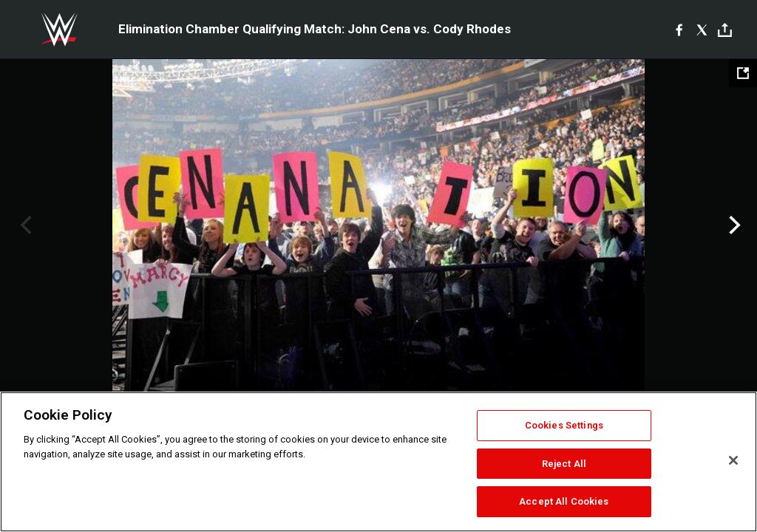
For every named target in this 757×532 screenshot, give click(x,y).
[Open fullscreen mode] (743, 73)
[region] (378, 462)
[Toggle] (725, 30)
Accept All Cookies (564, 501)
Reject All (564, 464)
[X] (702, 30)
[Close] (733, 460)
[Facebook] (679, 30)
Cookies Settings (564, 425)
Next (733, 225)
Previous (24, 225)
